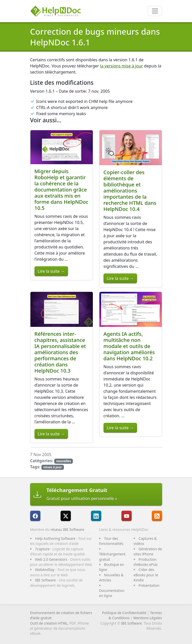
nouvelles (64, 461)
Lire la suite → (51, 271)
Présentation (149, 585)
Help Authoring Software (55, 538)
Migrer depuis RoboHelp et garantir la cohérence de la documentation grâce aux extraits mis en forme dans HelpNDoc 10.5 (61, 190)
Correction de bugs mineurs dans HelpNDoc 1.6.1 (95, 37)
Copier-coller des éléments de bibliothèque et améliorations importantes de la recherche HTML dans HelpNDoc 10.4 (130, 191)
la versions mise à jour (121, 66)
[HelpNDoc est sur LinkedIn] (96, 516)
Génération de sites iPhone (148, 551)
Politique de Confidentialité (124, 613)
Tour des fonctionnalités (111, 541)
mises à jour (53, 467)
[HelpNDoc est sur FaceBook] (35, 516)
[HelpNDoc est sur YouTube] (127, 516)
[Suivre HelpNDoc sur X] (66, 516)
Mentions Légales (148, 618)
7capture (42, 549)
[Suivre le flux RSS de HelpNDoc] (157, 516)
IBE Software (45, 580)
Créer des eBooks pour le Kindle (146, 575)
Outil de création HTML (49, 623)
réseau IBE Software (67, 529)
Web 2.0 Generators (51, 559)
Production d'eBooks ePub (146, 562)
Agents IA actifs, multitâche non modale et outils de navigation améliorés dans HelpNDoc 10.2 (129, 346)
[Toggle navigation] (155, 11)
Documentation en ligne (112, 593)
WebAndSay (45, 570)
